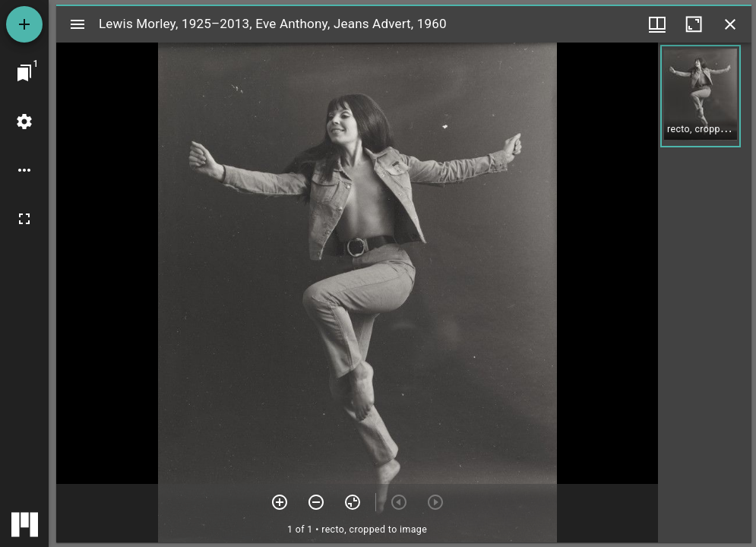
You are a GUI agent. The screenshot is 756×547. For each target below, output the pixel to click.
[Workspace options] (24, 170)
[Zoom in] (280, 502)
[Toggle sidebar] (77, 24)
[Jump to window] (24, 73)
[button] (701, 96)
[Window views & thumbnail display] (657, 24)
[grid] (705, 292)
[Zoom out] (316, 502)
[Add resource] (24, 24)
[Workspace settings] (24, 122)
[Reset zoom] (353, 502)
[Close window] (730, 24)
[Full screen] (24, 219)
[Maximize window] (694, 24)
